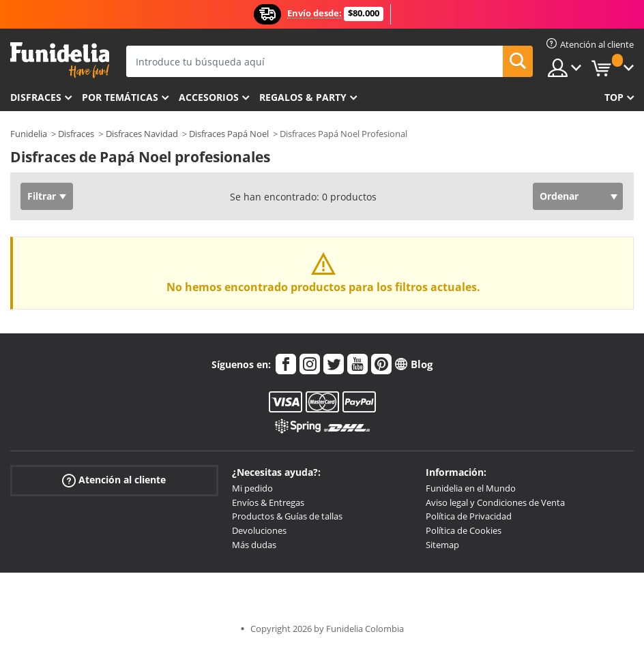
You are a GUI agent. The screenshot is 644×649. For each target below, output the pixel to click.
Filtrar (42, 196)
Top (614, 97)
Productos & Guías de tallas (287, 516)
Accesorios (209, 97)
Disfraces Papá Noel (229, 134)
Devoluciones (259, 530)
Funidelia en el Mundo (471, 488)
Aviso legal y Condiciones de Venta (495, 502)
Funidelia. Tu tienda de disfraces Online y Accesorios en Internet (60, 60)
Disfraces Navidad (142, 134)
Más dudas (254, 545)
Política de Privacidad (469, 516)
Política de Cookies (464, 530)
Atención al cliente (114, 480)
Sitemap (442, 545)
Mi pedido (252, 488)
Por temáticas (120, 97)
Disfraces (36, 97)
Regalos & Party (303, 97)
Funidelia (29, 134)
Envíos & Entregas (268, 502)
